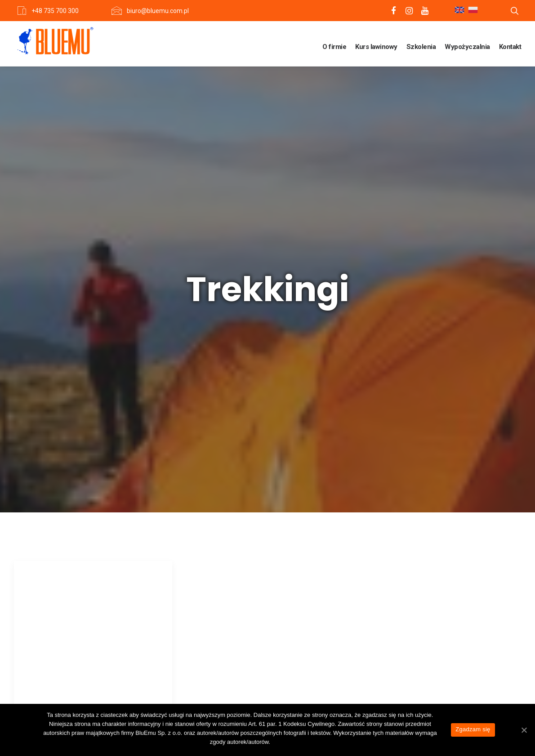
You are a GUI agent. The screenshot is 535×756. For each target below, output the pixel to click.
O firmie (334, 47)
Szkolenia (421, 47)
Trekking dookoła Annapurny (73, 472)
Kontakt (510, 47)
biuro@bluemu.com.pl (158, 11)
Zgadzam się (473, 729)
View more (63, 581)
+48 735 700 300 (55, 11)
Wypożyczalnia (467, 47)
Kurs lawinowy (376, 47)
